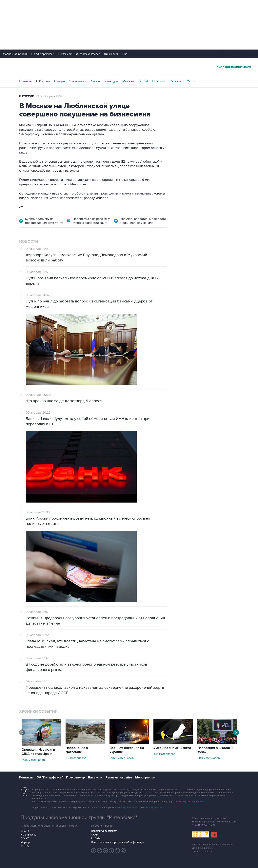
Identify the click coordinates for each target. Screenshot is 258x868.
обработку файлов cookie (189, 802)
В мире (60, 81)
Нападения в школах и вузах (215, 750)
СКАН (95, 835)
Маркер (25, 842)
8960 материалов (122, 758)
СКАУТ (25, 838)
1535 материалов (33, 760)
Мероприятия (145, 777)
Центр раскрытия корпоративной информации (118, 842)
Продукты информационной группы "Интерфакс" (79, 817)
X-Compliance (28, 835)
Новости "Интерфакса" (104, 831)
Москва (128, 81)
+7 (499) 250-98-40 (128, 807)
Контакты (26, 777)
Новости (159, 81)
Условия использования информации (213, 844)
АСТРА (25, 846)
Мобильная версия (15, 54)
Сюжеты (176, 81)
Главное (25, 81)
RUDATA (96, 838)
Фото (191, 81)
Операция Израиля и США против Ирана (38, 752)
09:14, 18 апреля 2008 (49, 96)
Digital (143, 81)
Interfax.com (65, 54)
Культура (111, 81)
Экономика (78, 81)
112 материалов (76, 758)
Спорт (96, 81)
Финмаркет (111, 54)
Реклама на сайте (119, 777)
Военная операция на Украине (127, 750)
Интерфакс (129, 67)
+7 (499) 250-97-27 (156, 807)
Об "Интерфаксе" (42, 54)
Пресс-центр (75, 777)
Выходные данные (202, 848)
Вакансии (95, 777)
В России (43, 81)
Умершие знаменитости (172, 748)
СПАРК (25, 831)
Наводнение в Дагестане (77, 750)
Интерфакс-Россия (88, 54)
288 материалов (209, 758)
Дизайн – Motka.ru (202, 852)
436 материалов (164, 754)
